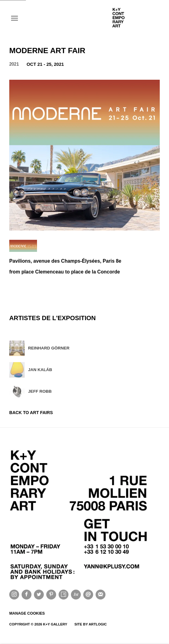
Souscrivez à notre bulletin (101, 595)
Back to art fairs (31, 413)
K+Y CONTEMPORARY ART (135, 19)
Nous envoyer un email (88, 595)
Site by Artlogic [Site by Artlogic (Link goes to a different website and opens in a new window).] (91, 624)
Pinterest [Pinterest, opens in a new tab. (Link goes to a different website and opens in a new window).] (51, 595)
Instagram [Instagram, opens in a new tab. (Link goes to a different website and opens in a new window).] (14, 595)
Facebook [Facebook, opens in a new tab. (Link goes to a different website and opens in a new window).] (27, 595)
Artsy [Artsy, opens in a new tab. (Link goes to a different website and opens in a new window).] (64, 595)
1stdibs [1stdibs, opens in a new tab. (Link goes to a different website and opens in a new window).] (76, 595)
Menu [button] (14, 19)
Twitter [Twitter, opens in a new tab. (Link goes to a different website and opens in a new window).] (39, 595)
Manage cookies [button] (27, 613)
